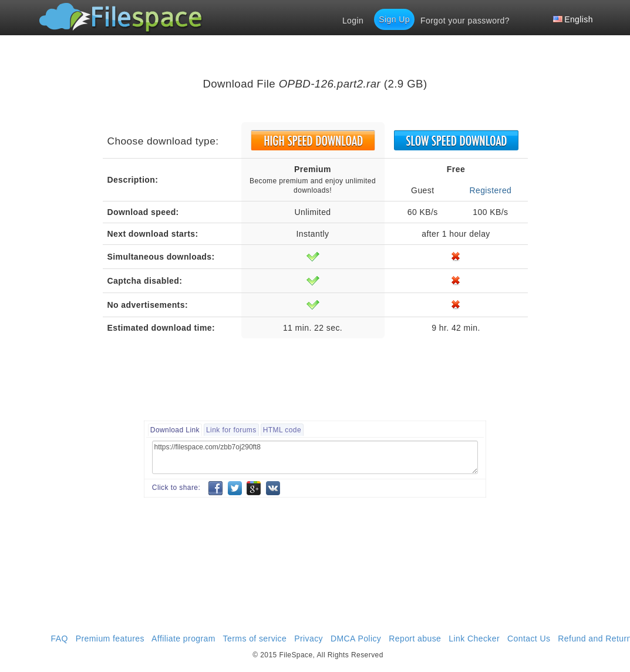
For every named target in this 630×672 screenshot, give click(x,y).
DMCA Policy (356, 639)
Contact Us (529, 639)
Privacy (309, 639)
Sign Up (394, 19)
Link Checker (474, 639)
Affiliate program (183, 639)
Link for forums (231, 430)
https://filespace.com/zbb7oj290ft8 (315, 457)
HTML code (282, 430)
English (573, 19)
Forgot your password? (465, 21)
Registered (490, 190)
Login (353, 21)
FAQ (60, 639)
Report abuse (415, 639)
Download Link (175, 430)
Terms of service (255, 639)
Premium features (110, 639)
